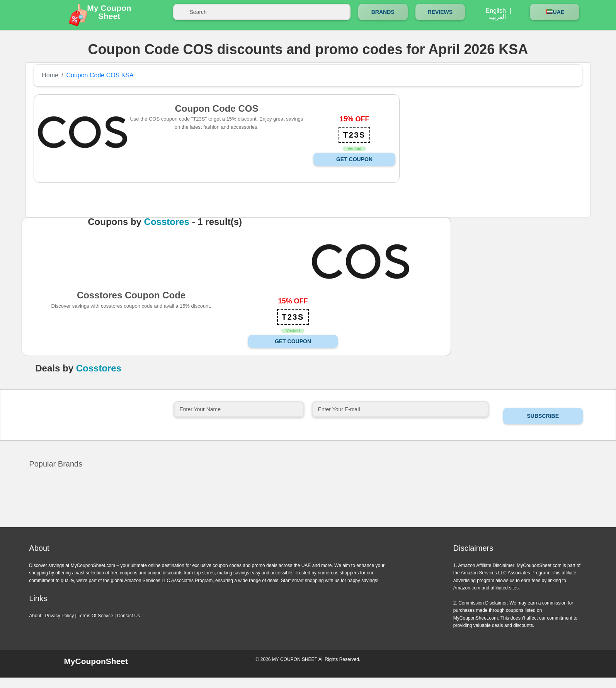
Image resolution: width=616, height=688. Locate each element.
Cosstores (167, 222)
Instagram (520, 663)
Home (50, 75)
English (496, 11)
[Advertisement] (489, 148)
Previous (299, 526)
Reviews (440, 12)
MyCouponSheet (96, 661)
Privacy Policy (59, 616)
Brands (383, 12)
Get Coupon (354, 159)
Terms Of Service (95, 616)
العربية (497, 17)
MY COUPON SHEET (295, 659)
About (35, 616)
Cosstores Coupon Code (131, 295)
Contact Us (128, 616)
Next (317, 526)
